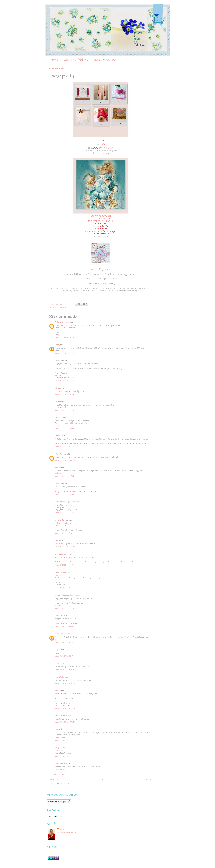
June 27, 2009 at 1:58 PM (65, 513)
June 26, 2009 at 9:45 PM (65, 338)
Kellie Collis (60, 616)
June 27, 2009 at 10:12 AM (65, 476)
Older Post (148, 780)
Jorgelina (59, 748)
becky (58, 345)
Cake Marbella (61, 634)
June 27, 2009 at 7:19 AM (65, 410)
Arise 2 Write (111, 279)
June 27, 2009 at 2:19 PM (65, 533)
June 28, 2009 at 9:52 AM (65, 684)
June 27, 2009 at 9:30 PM (65, 588)
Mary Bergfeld (61, 454)
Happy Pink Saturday (101, 153)
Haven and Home (62, 764)
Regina (58, 650)
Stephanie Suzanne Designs (66, 595)
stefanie (58, 388)
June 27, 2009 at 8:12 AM (65, 447)
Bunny (58, 664)
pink (57, 308)
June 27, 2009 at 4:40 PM (65, 565)
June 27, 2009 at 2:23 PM (65, 547)
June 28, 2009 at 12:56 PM (65, 756)
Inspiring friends (104, 60)
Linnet (111, 148)
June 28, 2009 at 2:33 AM (65, 643)
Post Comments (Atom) (68, 784)
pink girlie (63, 308)
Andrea (58, 402)
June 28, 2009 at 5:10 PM (65, 770)
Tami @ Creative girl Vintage (66, 502)
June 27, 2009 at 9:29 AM (65, 461)
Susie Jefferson (61, 716)
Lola (57, 730)
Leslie (58, 541)
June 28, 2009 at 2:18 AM (65, 627)
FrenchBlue (60, 418)
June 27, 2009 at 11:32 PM (65, 608)
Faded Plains (60, 677)
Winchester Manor (63, 322)
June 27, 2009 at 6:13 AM (65, 381)
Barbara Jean (61, 573)
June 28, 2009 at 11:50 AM (65, 722)
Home (54, 60)
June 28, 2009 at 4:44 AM (65, 656)
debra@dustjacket (62, 554)
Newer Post (54, 780)
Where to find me (76, 60)
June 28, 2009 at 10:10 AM (65, 709)
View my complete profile (66, 833)
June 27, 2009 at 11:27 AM (65, 495)
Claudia (58, 468)
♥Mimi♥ (58, 436)
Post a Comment (59, 775)
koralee (62, 829)
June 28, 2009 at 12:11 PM (65, 740)
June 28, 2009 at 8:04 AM (65, 670)
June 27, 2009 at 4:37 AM (65, 354)
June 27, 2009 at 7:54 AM (65, 429)
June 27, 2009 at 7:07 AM (65, 395)
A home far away (62, 520)
